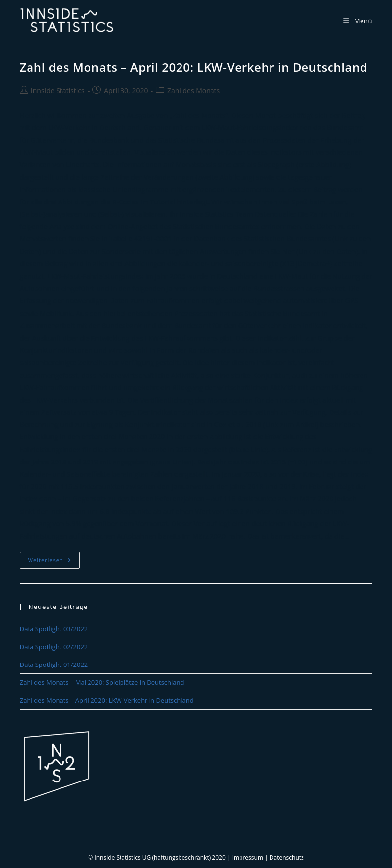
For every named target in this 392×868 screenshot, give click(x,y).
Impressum (248, 857)
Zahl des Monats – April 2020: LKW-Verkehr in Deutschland (194, 67)
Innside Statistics (58, 91)
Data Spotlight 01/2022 (54, 665)
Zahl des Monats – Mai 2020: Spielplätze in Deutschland (102, 682)
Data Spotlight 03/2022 (54, 629)
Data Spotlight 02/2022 (54, 647)
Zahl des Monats (194, 91)
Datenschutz (287, 857)
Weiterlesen (54, 562)
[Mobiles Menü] (358, 21)
